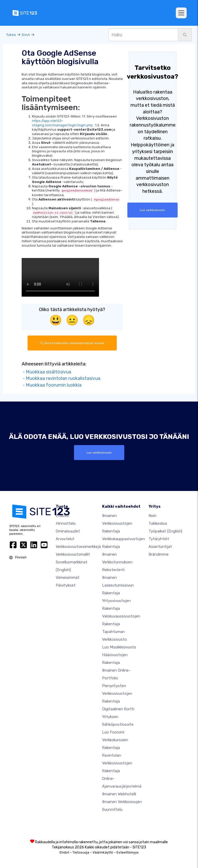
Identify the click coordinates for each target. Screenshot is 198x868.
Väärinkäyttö (103, 852)
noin (152, 516)
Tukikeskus (158, 523)
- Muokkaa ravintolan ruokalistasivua (61, 378)
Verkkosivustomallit (73, 554)
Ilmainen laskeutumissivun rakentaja (118, 585)
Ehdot (64, 852)
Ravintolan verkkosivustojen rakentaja (117, 763)
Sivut (26, 35)
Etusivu (62, 516)
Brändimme (159, 554)
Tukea (11, 35)
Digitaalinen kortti (118, 709)
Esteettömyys (128, 852)
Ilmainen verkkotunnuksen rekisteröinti (117, 562)
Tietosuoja (81, 852)
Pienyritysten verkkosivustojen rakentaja (117, 694)
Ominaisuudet (68, 531)
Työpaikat (165, 531)
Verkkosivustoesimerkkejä (78, 547)
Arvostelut (65, 539)
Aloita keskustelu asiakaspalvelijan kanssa (72, 343)
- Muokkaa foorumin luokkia (52, 385)
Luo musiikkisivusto (119, 647)
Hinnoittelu (66, 523)
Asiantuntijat (160, 547)
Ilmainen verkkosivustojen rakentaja (117, 523)
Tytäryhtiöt (159, 539)
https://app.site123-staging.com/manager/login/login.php (62, 123)
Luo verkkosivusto (152, 210)
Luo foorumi (113, 732)
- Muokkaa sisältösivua (46, 372)
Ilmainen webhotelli (119, 794)
